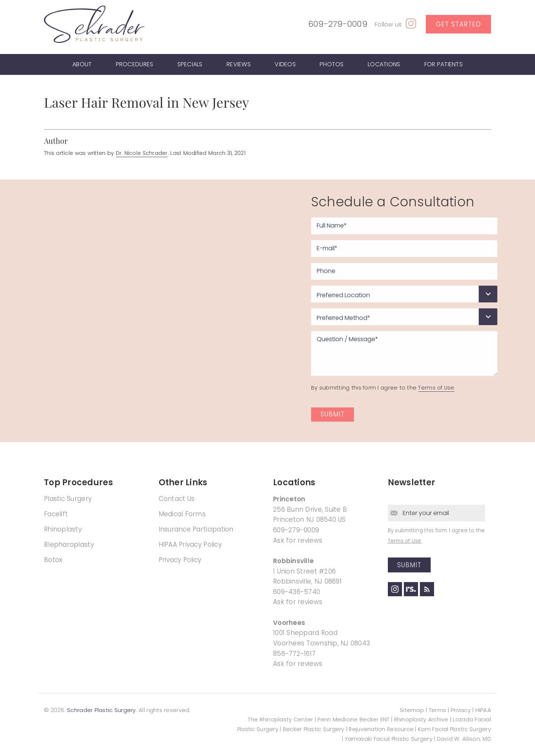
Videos (285, 64)
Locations (384, 64)
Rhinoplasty (63, 529)
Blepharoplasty (69, 544)
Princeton (289, 499)
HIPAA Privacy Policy (190, 544)
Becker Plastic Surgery (314, 729)
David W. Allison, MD (464, 739)
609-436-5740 (297, 592)
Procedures (135, 64)
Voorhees (289, 623)
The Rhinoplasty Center (280, 720)
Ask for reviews (298, 540)
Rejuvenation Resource (382, 729)
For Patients (444, 64)
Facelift (56, 514)
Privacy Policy (180, 560)
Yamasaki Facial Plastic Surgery (388, 739)
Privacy (461, 710)
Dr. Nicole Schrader (142, 153)
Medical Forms (182, 514)
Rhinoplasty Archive (421, 720)
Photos (332, 64)
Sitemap (412, 710)
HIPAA (483, 710)
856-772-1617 (294, 654)
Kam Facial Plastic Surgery (455, 729)
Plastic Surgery (68, 499)
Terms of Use (458, 388)
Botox (53, 560)
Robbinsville (293, 561)
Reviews (239, 64)
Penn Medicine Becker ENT (353, 720)
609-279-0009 (338, 24)
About (82, 64)
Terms (437, 710)
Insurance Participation (196, 529)
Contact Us (177, 499)
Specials (190, 64)
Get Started (458, 24)
